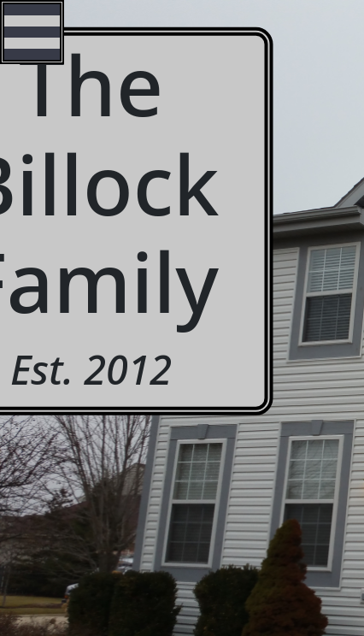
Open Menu (32, 32)
